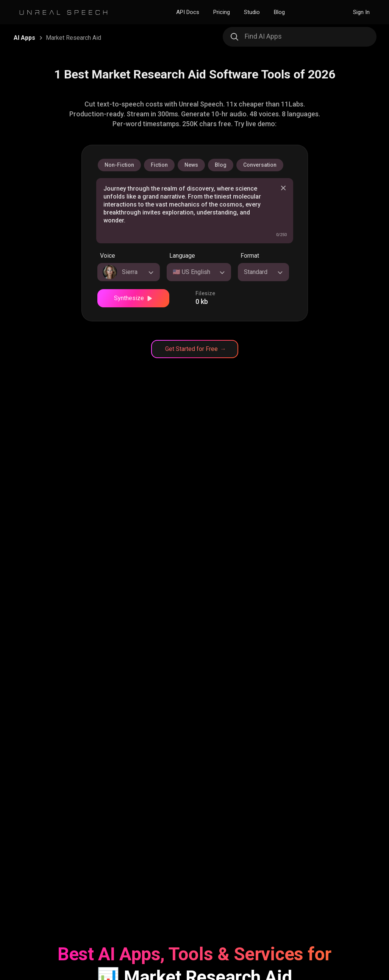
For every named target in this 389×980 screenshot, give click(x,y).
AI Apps (24, 38)
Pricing (222, 12)
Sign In (361, 12)
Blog (279, 12)
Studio (252, 12)
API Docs (188, 12)
